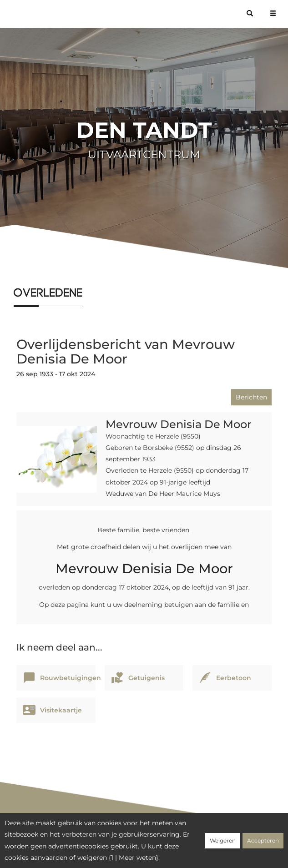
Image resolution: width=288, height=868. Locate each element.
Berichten (251, 397)
